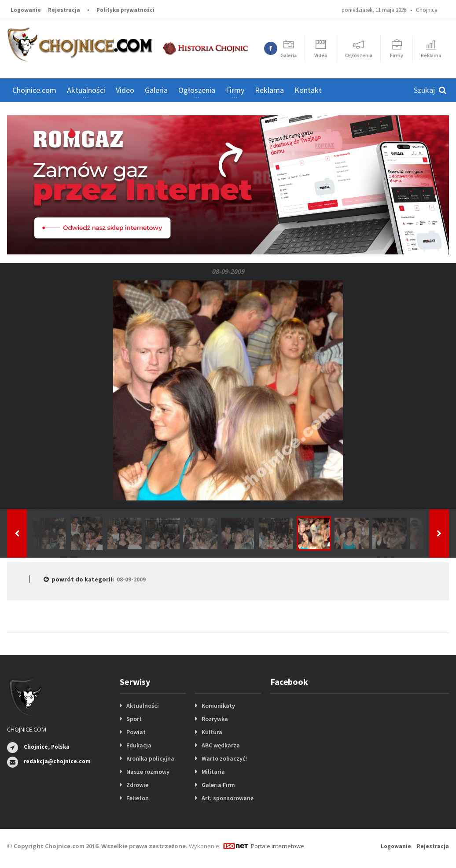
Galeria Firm (218, 785)
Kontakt (308, 90)
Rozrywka (215, 719)
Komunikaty (218, 706)
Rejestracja (64, 10)
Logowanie (26, 10)
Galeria (156, 90)
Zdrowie (137, 785)
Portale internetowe (278, 846)
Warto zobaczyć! (224, 758)
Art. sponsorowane (228, 798)
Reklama (269, 90)
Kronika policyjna (150, 758)
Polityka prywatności (125, 10)
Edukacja (139, 745)
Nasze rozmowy (148, 772)
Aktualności (143, 706)
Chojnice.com (34, 90)
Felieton (138, 798)
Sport (134, 719)
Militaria (213, 772)
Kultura (212, 732)
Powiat (136, 732)
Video (125, 90)
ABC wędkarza (221, 745)
